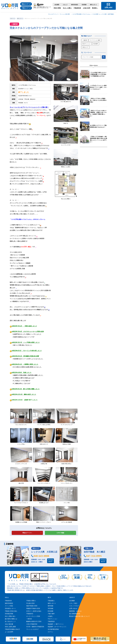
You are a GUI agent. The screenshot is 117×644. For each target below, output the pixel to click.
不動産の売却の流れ (11, 611)
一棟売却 (29, 619)
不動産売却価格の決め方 (12, 629)
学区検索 (51, 608)
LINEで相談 (60, 533)
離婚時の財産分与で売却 (34, 621)
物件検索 (51, 606)
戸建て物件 (51, 614)
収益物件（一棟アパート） (56, 624)
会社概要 (57, 5)
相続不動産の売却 (32, 606)
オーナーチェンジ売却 (33, 616)
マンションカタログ (32, 629)
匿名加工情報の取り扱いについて (79, 616)
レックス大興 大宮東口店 (44, 552)
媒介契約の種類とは (11, 619)
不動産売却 (8, 601)
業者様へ (95, 8)
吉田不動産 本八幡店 (94, 552)
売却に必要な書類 (10, 627)
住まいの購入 (67, 8)
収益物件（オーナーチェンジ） (57, 627)
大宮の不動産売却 (32, 624)
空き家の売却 (30, 603)
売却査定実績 (9, 614)
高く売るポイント (10, 621)
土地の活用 (87, 8)
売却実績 (84, 5)
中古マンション (53, 619)
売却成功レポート (10, 608)
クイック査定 (9, 606)
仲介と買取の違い (10, 616)
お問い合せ (109, 7)
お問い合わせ (73, 608)
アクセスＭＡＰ (51, 561)
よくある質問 (9, 632)
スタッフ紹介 (73, 603)
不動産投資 (77, 8)
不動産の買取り (31, 601)
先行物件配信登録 (53, 629)
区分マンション (87, 44)
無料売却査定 (75, 5)
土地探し (51, 616)
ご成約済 (85, 40)
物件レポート (94, 5)
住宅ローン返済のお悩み (34, 611)
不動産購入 (51, 601)
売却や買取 (57, 8)
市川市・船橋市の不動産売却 (35, 627)
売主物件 (96, 44)
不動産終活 (30, 614)
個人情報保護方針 (75, 614)
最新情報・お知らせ (75, 611)
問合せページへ (27, 533)
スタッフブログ (74, 606)
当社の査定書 (9, 624)
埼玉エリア (85, 47)
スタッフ (65, 5)
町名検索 (51, 611)
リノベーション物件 (95, 40)
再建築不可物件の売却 (33, 608)
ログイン (51, 632)
